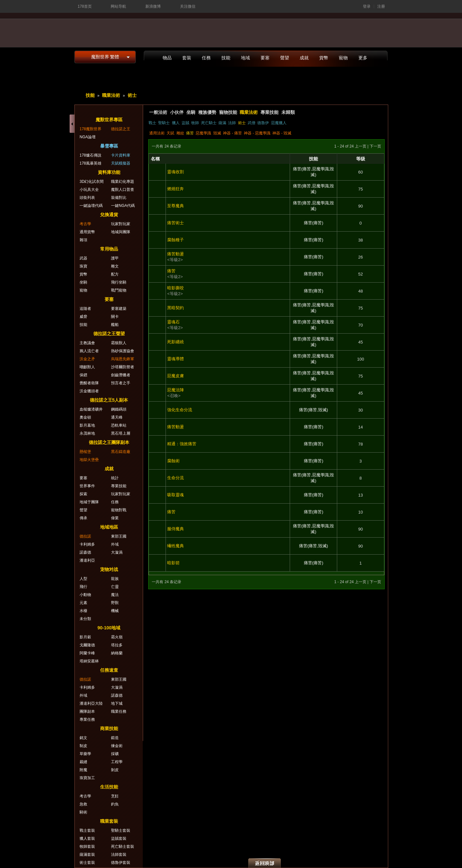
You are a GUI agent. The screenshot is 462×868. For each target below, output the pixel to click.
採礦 (115, 754)
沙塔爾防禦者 (123, 367)
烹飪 (115, 796)
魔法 (115, 595)
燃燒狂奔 (175, 189)
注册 (381, 6)
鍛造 (115, 738)
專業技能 (269, 112)
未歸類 (288, 112)
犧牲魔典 (175, 546)
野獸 (115, 603)
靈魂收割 (175, 172)
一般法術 (158, 112)
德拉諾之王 (121, 129)
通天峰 (117, 417)
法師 (232, 123)
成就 (304, 58)
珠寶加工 (87, 778)
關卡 (115, 317)
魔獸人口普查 (123, 190)
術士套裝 (87, 863)
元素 (83, 603)
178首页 (85, 6)
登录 (367, 6)
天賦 (170, 133)
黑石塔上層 (121, 433)
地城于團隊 (89, 502)
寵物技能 (228, 112)
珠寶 (83, 266)
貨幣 (324, 58)
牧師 (195, 123)
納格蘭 (117, 653)
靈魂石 (173, 322)
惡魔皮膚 (175, 376)
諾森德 (85, 552)
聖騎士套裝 (121, 830)
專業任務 (87, 719)
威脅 (83, 317)
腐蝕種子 (175, 240)
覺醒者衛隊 (89, 383)
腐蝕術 (173, 461)
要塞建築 (119, 309)
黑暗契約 (175, 308)
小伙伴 (177, 112)
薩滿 (222, 123)
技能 (226, 58)
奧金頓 (85, 417)
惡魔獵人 (279, 123)
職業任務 (119, 711)
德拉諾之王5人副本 (109, 400)
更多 (363, 58)
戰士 (152, 123)
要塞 (265, 58)
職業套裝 (109, 821)
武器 (83, 258)
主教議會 (87, 343)
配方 (115, 274)
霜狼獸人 (119, 343)
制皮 (83, 746)
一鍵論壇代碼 (91, 206)
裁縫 (83, 762)
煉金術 (117, 746)
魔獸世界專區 (109, 120)
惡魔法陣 (175, 390)
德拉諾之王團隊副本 (109, 442)
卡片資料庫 (121, 155)
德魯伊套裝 (121, 863)
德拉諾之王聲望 (109, 334)
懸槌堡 (85, 452)
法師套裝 (119, 855)
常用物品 (109, 249)
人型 (83, 579)
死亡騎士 (209, 123)
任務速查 (109, 670)
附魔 (83, 770)
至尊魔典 (175, 206)
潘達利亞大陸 (91, 703)
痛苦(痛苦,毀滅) (313, 410)
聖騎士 (164, 123)
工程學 (117, 762)
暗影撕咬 (175, 288)
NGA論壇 (88, 137)
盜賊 (185, 123)
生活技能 (109, 787)
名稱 (155, 159)
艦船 (115, 325)
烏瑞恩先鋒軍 (123, 359)
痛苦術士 (175, 223)
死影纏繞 (175, 342)
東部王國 (119, 536)
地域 (245, 58)
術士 (132, 95)
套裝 (187, 58)
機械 (115, 611)
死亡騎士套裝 (123, 847)
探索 (83, 494)
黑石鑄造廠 (121, 452)
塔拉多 (117, 645)
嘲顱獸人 (87, 367)
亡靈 (115, 587)
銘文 (83, 738)
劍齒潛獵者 (121, 375)
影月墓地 (87, 425)
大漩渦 (117, 552)
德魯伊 (263, 123)
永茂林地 (87, 433)
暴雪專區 (109, 146)
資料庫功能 (109, 172)
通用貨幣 (87, 232)
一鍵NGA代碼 (123, 206)
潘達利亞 (87, 560)
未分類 (85, 619)
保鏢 (83, 375)
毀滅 (217, 133)
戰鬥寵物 (119, 290)
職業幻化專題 (123, 182)
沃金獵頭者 (89, 391)
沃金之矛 (87, 359)
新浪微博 (153, 6)
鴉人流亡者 (89, 351)
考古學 (85, 224)
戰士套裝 (87, 830)
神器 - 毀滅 (282, 133)
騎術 (83, 812)
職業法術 (111, 95)
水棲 (83, 611)
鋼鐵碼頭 (119, 409)
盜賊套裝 (119, 838)
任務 (206, 58)
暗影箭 (173, 563)
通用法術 (157, 133)
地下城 (117, 703)
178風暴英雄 (90, 163)
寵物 (343, 58)
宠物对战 (109, 569)
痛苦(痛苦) (314, 223)
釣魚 (115, 804)
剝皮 (115, 770)
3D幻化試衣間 (92, 182)
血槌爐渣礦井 (91, 409)
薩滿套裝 (87, 855)
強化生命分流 (180, 410)
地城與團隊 (121, 232)
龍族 (115, 579)
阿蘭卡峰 (87, 653)
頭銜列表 (87, 198)
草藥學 (85, 754)
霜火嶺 (117, 637)
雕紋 (180, 133)
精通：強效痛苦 (182, 444)
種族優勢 (207, 112)
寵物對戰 (119, 510)
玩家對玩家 (121, 224)
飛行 (83, 587)
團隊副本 (87, 711)
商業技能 (109, 728)
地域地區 (109, 527)
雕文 (115, 266)
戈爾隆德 (87, 645)
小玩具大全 (89, 190)
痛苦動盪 (175, 254)
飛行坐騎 (119, 282)
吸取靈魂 (175, 495)
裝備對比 (119, 198)
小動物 (85, 595)
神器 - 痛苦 (232, 133)
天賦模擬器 (121, 163)
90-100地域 (109, 628)
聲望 (285, 58)
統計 (115, 478)
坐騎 (191, 112)
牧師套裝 (87, 847)
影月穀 (85, 637)
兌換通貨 (109, 215)
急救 (83, 804)
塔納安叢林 (89, 661)
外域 (115, 544)
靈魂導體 (175, 359)
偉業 (115, 518)
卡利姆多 (87, 544)
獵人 (176, 123)
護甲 (115, 258)
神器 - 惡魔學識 (257, 133)
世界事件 (87, 486)
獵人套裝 (87, 838)
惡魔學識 (203, 133)
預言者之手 (121, 383)
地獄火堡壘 (89, 460)
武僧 (252, 123)
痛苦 (190, 133)
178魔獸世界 (90, 129)
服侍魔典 (175, 529)
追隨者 (85, 309)
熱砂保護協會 (123, 351)
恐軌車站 (119, 425)
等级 (361, 159)
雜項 (83, 240)
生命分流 (175, 478)
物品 (167, 58)
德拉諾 (85, 536)
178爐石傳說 (90, 155)
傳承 (83, 518)
